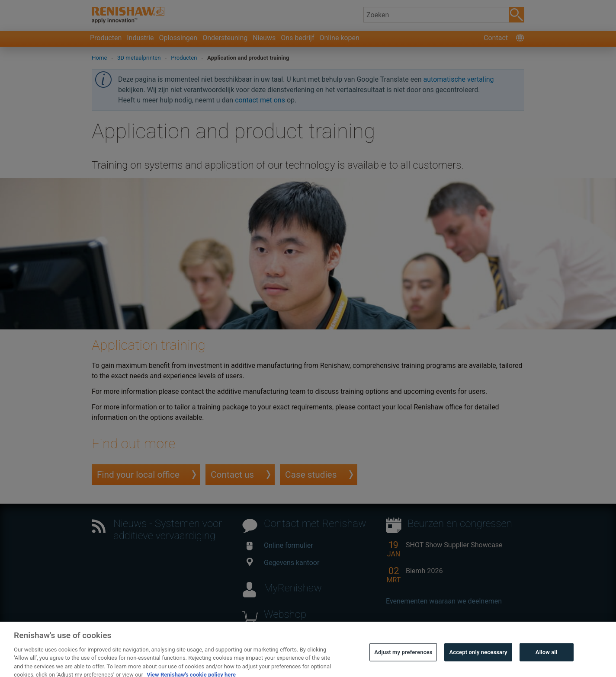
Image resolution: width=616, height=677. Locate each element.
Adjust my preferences (403, 659)
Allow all (547, 659)
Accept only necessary (478, 659)
